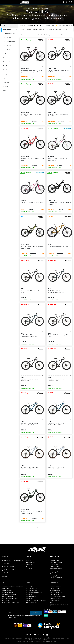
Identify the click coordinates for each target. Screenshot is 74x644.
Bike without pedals (9, 50)
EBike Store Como (30, 562)
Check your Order (55, 560)
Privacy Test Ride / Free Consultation (36, 600)
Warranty (53, 574)
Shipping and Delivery (7, 593)
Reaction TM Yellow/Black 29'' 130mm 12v (59, 247)
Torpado (51, 157)
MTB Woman (7, 46)
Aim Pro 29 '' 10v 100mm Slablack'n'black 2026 (32, 292)
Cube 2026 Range (55, 589)
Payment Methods (7, 591)
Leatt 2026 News (55, 600)
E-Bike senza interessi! (56, 593)
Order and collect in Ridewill (9, 594)
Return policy (5, 600)
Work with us (29, 570)
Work (5, 90)
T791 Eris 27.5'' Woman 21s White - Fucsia (32, 203)
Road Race (6, 82)
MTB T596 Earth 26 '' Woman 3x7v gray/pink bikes (58, 159)
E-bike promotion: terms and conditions (12, 587)
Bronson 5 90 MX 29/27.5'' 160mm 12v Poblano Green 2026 (31, 512)
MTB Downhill (8, 38)
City (4, 58)
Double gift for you (55, 591)
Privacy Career (30, 598)
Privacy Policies (30, 587)
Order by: (40, 35)
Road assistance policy (56, 568)
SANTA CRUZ (25, 68)
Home (28, 8)
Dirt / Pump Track (8, 66)
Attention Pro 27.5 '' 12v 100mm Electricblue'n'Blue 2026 (29, 424)
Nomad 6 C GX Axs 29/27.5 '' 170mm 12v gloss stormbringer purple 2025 (32, 71)
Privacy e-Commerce (31, 591)
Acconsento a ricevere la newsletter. (25, 617)
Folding (5, 74)
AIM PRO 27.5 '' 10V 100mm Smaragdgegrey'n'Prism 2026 (56, 292)
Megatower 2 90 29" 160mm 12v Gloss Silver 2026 (59, 115)
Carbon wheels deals (55, 587)
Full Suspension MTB (10, 34)
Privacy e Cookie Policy (32, 589)
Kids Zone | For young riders (57, 596)
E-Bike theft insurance (56, 562)
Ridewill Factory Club (31, 564)
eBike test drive (54, 564)
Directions (7, 564)
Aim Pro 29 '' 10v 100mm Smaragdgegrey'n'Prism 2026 (29, 336)
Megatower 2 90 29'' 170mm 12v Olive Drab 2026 (31, 115)
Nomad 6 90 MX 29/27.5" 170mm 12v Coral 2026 (32, 159)
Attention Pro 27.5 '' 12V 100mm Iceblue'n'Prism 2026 (30, 468)
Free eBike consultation (56, 578)
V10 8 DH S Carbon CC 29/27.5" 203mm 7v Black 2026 (59, 203)
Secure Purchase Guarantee (9, 598)
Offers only (65, 26)
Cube (50, 245)
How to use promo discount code (10, 602)
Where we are (30, 566)
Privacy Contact (30, 594)
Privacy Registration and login (34, 593)
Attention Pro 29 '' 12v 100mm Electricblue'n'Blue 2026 (56, 424)
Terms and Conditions (7, 596)
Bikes (37, 8)
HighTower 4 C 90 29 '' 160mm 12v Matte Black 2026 (59, 71)
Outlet (52, 602)
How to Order (5, 589)
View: (58, 35)
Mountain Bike (44, 8)
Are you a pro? (54, 572)
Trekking (6, 86)
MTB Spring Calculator (56, 576)
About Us (28, 560)
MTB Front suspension (10, 42)
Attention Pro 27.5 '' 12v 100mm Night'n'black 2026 (29, 380)
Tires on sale (53, 606)
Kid (4, 78)
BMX (4, 54)
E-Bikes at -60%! (54, 594)
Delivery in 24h (51, 26)
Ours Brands (29, 568)
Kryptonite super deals (56, 598)
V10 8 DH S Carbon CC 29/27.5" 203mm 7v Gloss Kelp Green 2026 (32, 248)
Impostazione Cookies (32, 602)
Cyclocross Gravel (8, 62)
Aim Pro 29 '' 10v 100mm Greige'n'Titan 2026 (59, 336)
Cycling (33, 8)
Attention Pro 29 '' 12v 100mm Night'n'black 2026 (56, 380)
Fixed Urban (6, 70)
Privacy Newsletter (31, 596)
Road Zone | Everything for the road (60, 604)
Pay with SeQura (54, 566)
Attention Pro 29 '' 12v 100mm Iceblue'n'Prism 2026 (56, 468)
